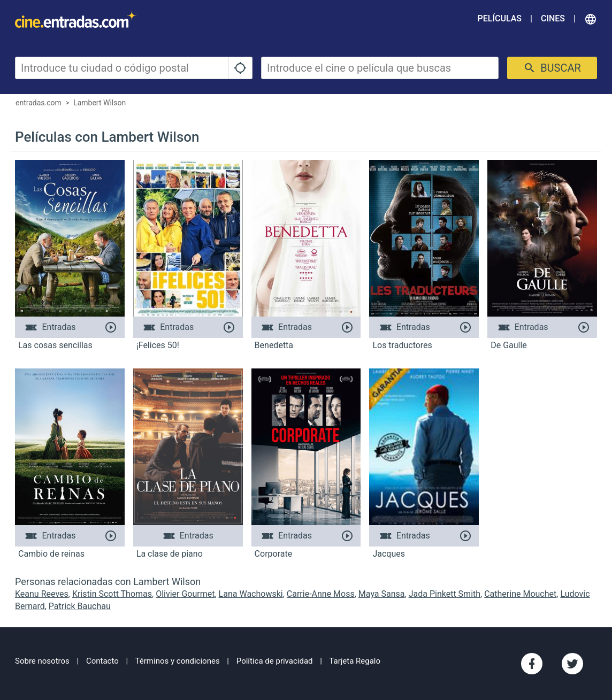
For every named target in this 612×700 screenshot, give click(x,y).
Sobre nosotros (42, 661)
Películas (500, 18)
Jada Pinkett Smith (445, 594)
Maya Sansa (382, 594)
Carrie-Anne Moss (321, 594)
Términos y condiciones (178, 661)
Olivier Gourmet (185, 594)
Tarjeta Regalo (355, 661)
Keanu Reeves (42, 594)
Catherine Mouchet (520, 594)
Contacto (102, 661)
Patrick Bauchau (80, 606)
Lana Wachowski (251, 594)
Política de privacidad (275, 661)
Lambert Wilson (100, 103)
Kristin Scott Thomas (112, 594)
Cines (553, 18)
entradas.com (39, 103)
